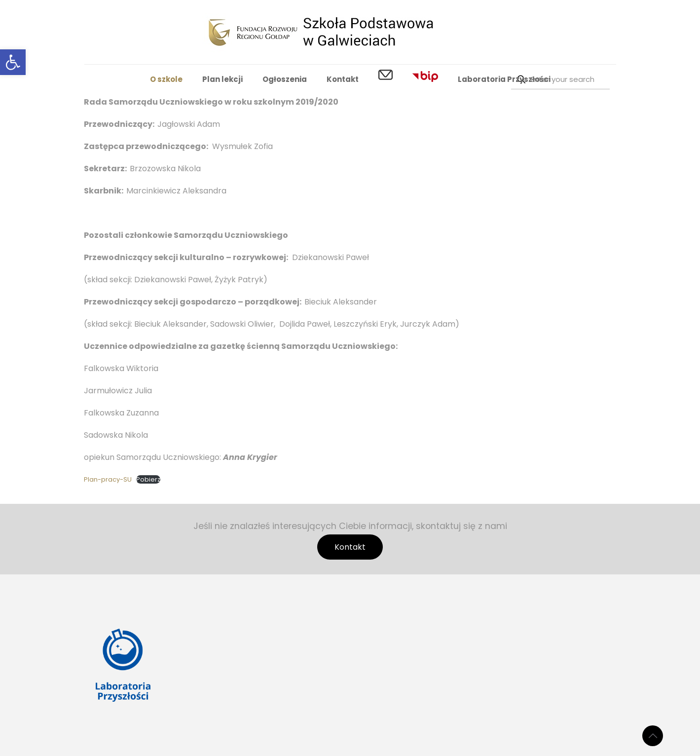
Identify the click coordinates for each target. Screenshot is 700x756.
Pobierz (148, 479)
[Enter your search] (560, 79)
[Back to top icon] (653, 736)
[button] (13, 62)
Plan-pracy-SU (108, 479)
